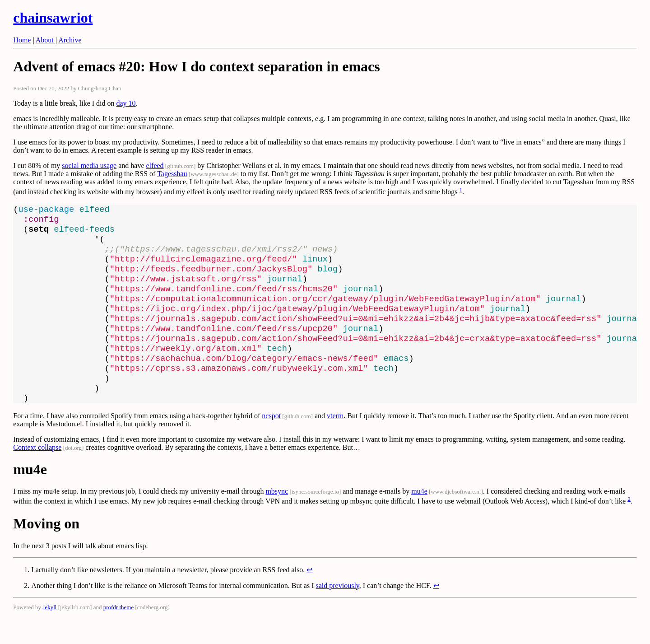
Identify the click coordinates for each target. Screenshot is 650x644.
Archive (70, 40)
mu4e (419, 518)
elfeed (155, 166)
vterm (335, 443)
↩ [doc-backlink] (309, 597)
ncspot (271, 443)
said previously (338, 613)
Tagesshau (172, 174)
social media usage (89, 166)
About (46, 40)
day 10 (126, 103)
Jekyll (49, 634)
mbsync (277, 518)
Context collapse (37, 474)
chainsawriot (53, 18)
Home (22, 40)
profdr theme (119, 634)
